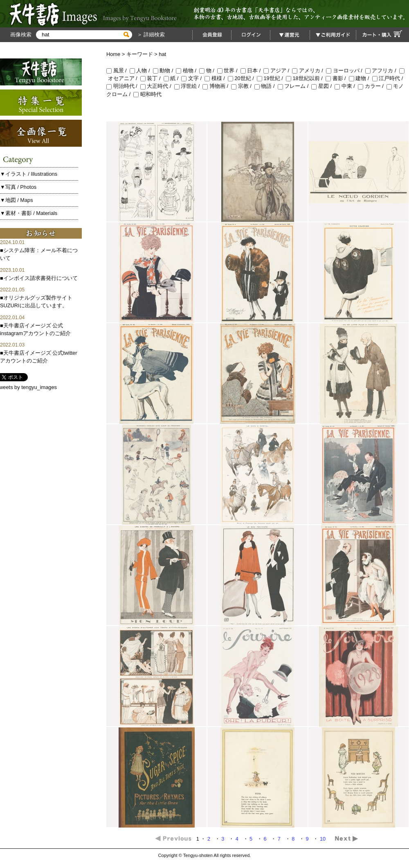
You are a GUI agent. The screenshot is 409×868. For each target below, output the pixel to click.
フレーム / (295, 86)
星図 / (323, 86)
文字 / (193, 78)
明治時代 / (123, 86)
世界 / (229, 70)
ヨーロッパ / (346, 70)
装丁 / (152, 78)
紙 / (173, 78)
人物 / (141, 70)
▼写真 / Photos (18, 187)
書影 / (337, 78)
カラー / (372, 86)
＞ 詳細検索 (150, 35)
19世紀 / (271, 78)
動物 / (165, 70)
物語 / (266, 86)
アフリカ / (382, 70)
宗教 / (243, 86)
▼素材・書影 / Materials (29, 213)
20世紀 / (242, 78)
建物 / (361, 78)
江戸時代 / (388, 78)
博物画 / (217, 86)
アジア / (278, 70)
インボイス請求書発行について (40, 278)
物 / (208, 70)
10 (324, 839)
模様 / (216, 78)
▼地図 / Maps (17, 200)
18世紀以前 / (306, 78)
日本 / (252, 70)
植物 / (188, 70)
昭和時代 (147, 94)
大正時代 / (157, 86)
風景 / (118, 70)
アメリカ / (309, 70)
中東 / (346, 86)
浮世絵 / (189, 86)
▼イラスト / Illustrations (29, 174)
